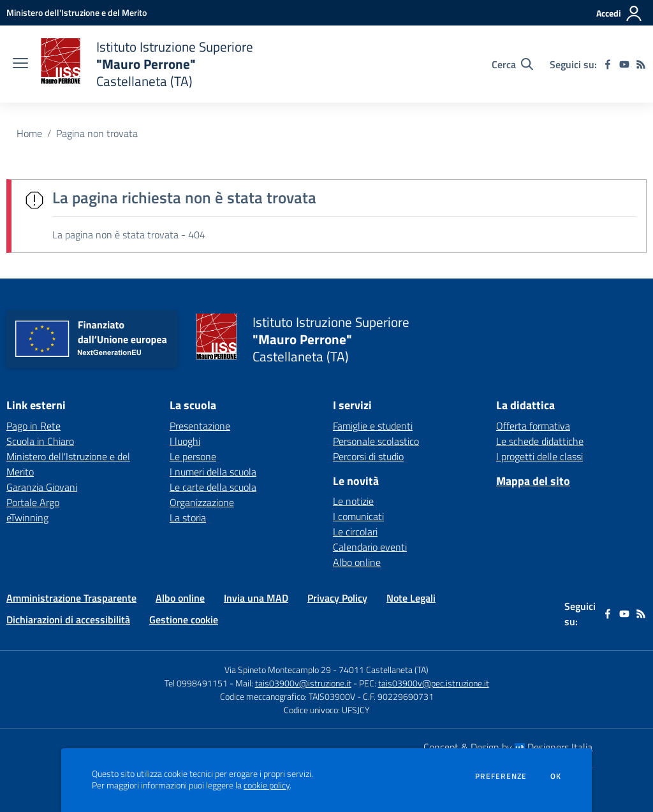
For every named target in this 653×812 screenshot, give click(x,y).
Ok (556, 776)
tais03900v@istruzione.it (303, 683)
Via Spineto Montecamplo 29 (278, 670)
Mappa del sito (533, 481)
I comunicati (358, 516)
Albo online (357, 562)
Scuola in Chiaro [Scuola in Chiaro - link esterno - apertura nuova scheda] (40, 441)
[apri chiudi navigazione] (20, 64)
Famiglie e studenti (373, 426)
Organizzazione (202, 502)
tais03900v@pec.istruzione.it (434, 683)
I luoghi (185, 441)
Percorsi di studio (368, 456)
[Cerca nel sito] (512, 64)
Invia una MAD (256, 598)
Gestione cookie (184, 620)
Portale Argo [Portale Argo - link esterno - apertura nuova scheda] (33, 502)
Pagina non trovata (97, 133)
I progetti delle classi (539, 456)
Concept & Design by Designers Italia (508, 747)
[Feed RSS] (641, 64)
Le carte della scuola (213, 487)
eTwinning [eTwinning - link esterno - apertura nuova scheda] (27, 518)
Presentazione (200, 426)
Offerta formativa (533, 426)
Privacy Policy (337, 598)
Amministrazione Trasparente (71, 598)
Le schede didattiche (540, 441)
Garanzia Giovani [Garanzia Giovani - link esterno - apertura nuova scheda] (42, 487)
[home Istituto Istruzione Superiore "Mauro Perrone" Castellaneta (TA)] (147, 64)
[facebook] (608, 64)
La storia (188, 518)
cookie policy (267, 785)
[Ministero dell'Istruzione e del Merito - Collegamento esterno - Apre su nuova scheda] (77, 12)
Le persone (193, 456)
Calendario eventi (370, 547)
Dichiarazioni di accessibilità (68, 620)
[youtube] (624, 64)
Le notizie (353, 501)
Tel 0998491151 (197, 683)
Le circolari (355, 532)
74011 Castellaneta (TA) (384, 670)
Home (29, 133)
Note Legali (411, 598)
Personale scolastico (376, 441)
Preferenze (501, 776)
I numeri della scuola (213, 472)
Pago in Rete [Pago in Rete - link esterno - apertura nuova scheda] (33, 426)
